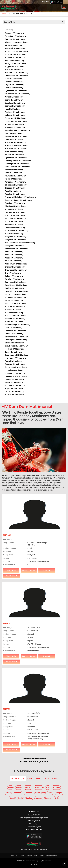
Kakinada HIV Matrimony (15, 127)
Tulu (48, 788)
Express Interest (29, 570)
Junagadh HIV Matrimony (15, 303)
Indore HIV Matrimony (14, 382)
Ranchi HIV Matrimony (14, 234)
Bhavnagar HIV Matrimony (16, 270)
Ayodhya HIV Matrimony (15, 194)
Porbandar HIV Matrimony (16, 316)
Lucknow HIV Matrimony (15, 212)
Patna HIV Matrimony (14, 361)
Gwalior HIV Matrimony (14, 379)
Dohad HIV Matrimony (14, 276)
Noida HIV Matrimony (14, 179)
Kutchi (8, 793)
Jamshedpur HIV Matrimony (16, 231)
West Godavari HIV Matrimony (17, 167)
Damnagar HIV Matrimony (16, 282)
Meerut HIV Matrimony (14, 224)
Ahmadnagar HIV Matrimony (17, 42)
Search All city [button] (10, 22)
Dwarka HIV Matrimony (14, 279)
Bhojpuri (59, 793)
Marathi (28, 788)
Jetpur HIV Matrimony (14, 300)
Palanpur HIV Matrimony (15, 319)
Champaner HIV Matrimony (16, 337)
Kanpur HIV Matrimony (14, 209)
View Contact (11, 576)
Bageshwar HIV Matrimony (16, 121)
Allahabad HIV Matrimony (15, 218)
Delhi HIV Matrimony (13, 173)
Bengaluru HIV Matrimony (15, 240)
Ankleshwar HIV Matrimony (16, 264)
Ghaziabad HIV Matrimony (16, 185)
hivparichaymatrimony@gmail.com (36, 818)
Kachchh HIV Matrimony (15, 306)
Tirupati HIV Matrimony (14, 155)
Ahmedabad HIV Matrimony (16, 249)
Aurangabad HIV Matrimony (16, 51)
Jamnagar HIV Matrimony (16, 297)
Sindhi (20, 798)
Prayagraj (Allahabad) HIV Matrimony (20, 197)
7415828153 (37, 815)
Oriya (50, 793)
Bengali (48, 798)
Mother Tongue (18, 778)
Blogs (42, 856)
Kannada (28, 793)
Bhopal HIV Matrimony (14, 370)
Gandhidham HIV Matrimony (17, 291)
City (47, 778)
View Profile (11, 570)
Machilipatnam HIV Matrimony (17, 130)
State (54, 778)
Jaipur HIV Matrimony (14, 100)
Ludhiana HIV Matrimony (15, 115)
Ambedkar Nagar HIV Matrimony (18, 200)
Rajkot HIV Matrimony (14, 322)
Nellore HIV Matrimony (14, 133)
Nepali (12, 798)
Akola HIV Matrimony (14, 45)
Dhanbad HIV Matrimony (15, 227)
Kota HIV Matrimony (13, 109)
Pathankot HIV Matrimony (16, 118)
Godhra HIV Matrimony (14, 288)
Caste (30, 778)
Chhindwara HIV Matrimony (16, 376)
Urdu (57, 798)
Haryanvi (56, 788)
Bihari (10, 788)
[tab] (34, 22)
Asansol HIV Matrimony (14, 392)
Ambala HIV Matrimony (14, 33)
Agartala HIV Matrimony (15, 364)
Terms (22, 856)
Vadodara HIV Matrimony (15, 331)
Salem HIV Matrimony (14, 352)
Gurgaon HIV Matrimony (15, 39)
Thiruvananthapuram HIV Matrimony (20, 243)
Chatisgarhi (40, 793)
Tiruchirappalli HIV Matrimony (17, 355)
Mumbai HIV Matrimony (15, 60)
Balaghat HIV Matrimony (15, 373)
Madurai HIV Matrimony (15, 349)
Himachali (39, 788)
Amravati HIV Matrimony (15, 48)
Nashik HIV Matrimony (14, 70)
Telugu (19, 788)
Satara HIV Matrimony (14, 88)
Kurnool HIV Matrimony (14, 124)
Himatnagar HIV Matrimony (16, 294)
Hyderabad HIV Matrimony (16, 91)
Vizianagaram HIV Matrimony (17, 164)
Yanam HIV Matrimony (14, 170)
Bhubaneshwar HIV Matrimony (17, 94)
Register (45, 2)
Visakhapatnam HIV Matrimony (18, 161)
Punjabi (29, 798)
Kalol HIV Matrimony (13, 309)
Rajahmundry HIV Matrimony (17, 145)
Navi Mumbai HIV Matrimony (16, 73)
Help (36, 856)
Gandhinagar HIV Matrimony (17, 285)
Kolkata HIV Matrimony (14, 395)
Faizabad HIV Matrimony (15, 203)
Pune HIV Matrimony (13, 79)
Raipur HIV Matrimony (14, 388)
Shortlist (47, 570)
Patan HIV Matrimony (14, 82)
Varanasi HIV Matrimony (15, 215)
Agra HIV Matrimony (13, 191)
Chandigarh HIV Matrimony (16, 340)
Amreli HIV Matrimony (14, 252)
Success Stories (51, 856)
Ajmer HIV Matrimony (14, 97)
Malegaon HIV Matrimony (15, 64)
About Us (14, 856)
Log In (36, 2)
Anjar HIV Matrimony (13, 261)
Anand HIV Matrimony (14, 258)
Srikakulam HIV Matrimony (16, 149)
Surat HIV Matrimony (13, 328)
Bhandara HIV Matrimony (15, 54)
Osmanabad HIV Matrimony (16, 76)
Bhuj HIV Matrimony (13, 273)
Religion (39, 778)
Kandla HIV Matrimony (14, 313)
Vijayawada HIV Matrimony (16, 158)
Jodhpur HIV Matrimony (15, 106)
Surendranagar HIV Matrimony (17, 325)
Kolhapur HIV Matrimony (15, 57)
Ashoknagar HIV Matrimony (16, 367)
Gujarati (39, 798)
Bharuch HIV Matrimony (15, 267)
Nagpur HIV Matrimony (14, 66)
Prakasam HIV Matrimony (15, 143)
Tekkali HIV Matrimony (14, 152)
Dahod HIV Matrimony (14, 334)
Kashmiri (18, 793)
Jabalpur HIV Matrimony (15, 385)
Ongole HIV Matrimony (14, 139)
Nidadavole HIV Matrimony (16, 136)
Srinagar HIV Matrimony (15, 246)
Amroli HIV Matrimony (14, 255)
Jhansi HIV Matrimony (14, 221)
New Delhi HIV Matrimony (15, 176)
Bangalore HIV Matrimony (15, 237)
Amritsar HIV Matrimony (15, 112)
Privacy (29, 856)
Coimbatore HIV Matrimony (16, 346)
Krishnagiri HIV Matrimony (15, 358)
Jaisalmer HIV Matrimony (15, 103)
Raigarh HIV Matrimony (14, 85)
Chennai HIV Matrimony (15, 343)
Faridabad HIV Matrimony (15, 36)
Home (4, 13)
